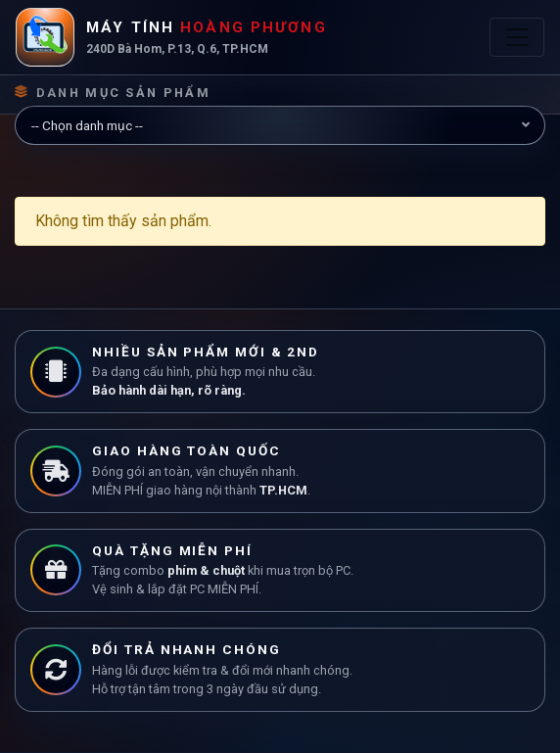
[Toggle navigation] (517, 37)
